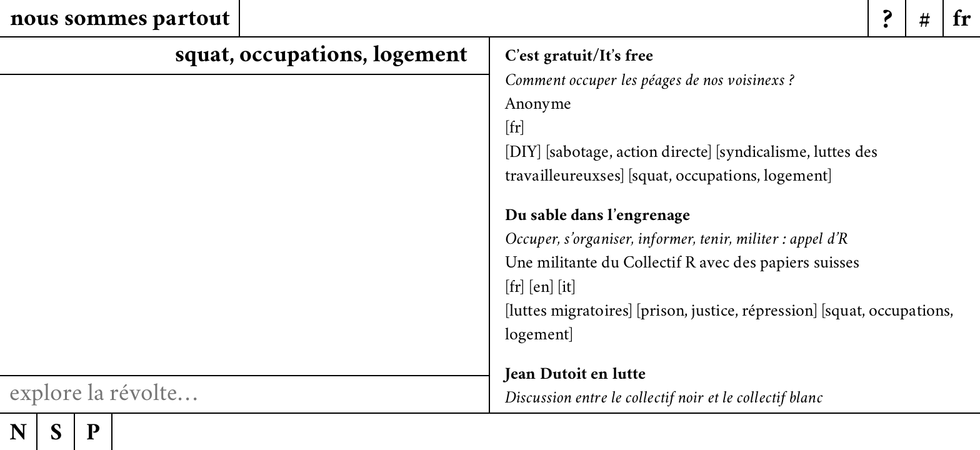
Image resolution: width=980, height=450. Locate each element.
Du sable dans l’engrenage (598, 217)
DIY (523, 154)
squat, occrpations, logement (323, 57)
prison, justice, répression (727, 312)
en (541, 289)
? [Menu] (887, 22)
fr (515, 129)
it (567, 289)
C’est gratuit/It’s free (579, 57)
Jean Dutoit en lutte (575, 376)
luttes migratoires (569, 312)
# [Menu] (925, 22)
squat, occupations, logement (730, 177)
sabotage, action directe (628, 154)
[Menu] (961, 19)
